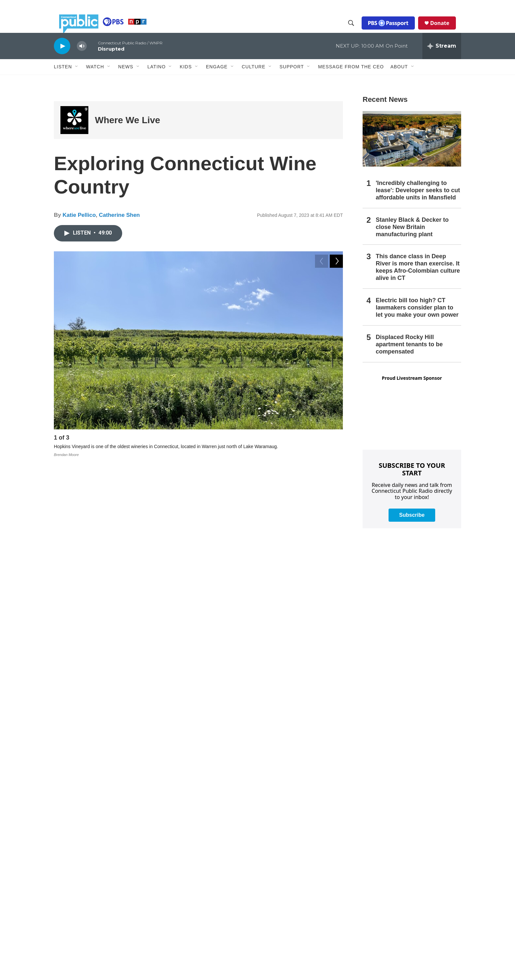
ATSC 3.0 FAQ (118, 870)
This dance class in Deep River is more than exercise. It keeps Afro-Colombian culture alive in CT (418, 282)
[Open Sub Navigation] (77, 81)
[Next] (336, 454)
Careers (203, 913)
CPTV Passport (297, 899)
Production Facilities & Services (399, 913)
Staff (199, 857)
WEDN (89, 858)
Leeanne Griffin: (110, 571)
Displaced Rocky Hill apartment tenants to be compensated (409, 359)
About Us (204, 815)
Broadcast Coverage (388, 843)
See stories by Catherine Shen (127, 759)
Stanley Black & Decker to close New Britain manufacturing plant (412, 242)
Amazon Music (275, 605)
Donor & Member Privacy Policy (313, 931)
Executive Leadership (216, 843)
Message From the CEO (351, 81)
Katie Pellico (79, 230)
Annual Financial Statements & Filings (406, 829)
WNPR (96, 864)
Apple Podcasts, (176, 605)
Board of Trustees (213, 871)
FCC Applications (384, 871)
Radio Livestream (299, 857)
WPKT (111, 864)
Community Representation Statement (320, 871)
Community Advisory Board (222, 885)
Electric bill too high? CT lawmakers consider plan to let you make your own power (417, 322)
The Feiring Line (213, 565)
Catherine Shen (119, 230)
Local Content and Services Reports (404, 928)
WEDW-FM (77, 864)
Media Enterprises (213, 899)
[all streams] (442, 61)
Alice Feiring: (107, 565)
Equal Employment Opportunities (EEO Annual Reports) (321, 915)
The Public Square (386, 942)
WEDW (104, 858)
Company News (211, 829)
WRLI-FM (129, 864)
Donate (445, 30)
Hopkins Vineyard (186, 585)
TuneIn (303, 605)
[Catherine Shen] (69, 739)
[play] (62, 61)
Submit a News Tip (300, 815)
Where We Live (128, 135)
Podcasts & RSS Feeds (305, 843)
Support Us (206, 942)
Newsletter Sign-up (300, 829)
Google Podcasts (235, 605)
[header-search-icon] (356, 31)
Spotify (204, 605)
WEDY (120, 858)
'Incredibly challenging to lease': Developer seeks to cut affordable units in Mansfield (418, 205)
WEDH (73, 858)
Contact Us (206, 928)
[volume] (82, 61)
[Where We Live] (74, 135)
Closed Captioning (386, 857)
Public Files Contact (84, 870)
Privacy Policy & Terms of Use (397, 815)
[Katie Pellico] (69, 683)
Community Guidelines (304, 885)
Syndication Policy (386, 885)
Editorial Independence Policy (397, 899)
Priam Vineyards (168, 578)
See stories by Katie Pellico (123, 688)
